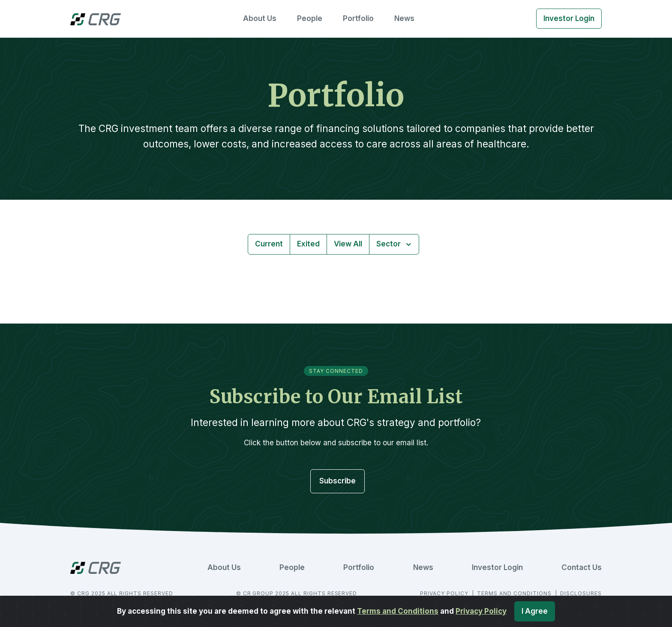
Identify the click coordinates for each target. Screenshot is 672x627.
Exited (308, 244)
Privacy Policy (481, 611)
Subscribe (337, 481)
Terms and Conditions (398, 611)
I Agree (535, 611)
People (310, 18)
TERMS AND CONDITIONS (515, 593)
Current (269, 244)
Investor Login (569, 18)
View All (348, 244)
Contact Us (582, 567)
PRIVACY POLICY (445, 593)
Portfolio (358, 18)
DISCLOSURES (581, 593)
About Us (260, 18)
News (404, 18)
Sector (389, 244)
